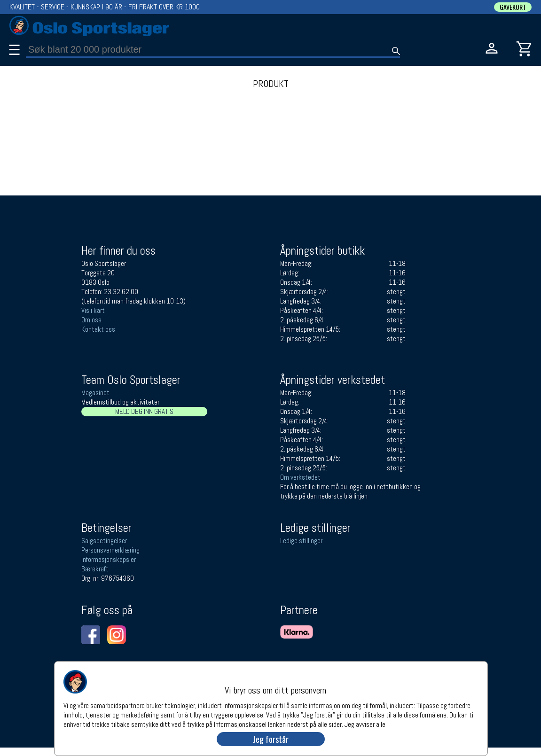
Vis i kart (93, 310)
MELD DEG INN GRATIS (144, 411)
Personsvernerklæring (110, 550)
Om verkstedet (300, 477)
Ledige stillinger (301, 541)
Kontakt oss (98, 329)
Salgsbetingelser (104, 541)
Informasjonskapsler (109, 559)
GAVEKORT (513, 7)
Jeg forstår (271, 739)
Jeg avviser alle (365, 724)
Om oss (91, 320)
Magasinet (95, 393)
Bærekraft (95, 569)
